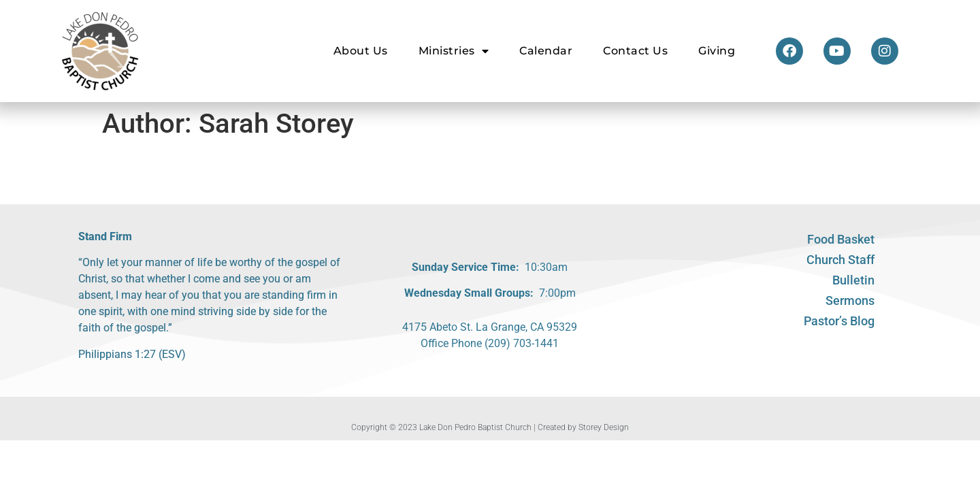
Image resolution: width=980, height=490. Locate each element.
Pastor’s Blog (839, 321)
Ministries (454, 51)
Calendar (546, 51)
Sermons (850, 300)
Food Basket (841, 239)
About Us (361, 51)
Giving (717, 51)
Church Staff (840, 260)
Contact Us (635, 51)
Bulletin (853, 280)
